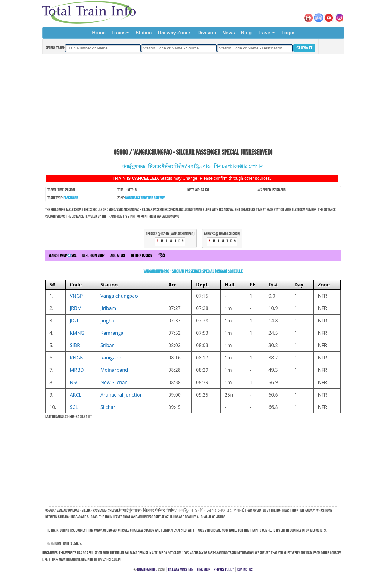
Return (142, 256)
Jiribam (108, 308)
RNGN (77, 358)
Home (99, 33)
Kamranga (112, 333)
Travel (264, 33)
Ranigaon (111, 358)
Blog (246, 33)
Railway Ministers (181, 569)
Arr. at (118, 256)
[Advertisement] (193, 98)
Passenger (71, 198)
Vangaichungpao (119, 296)
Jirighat (108, 321)
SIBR (75, 345)
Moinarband (114, 370)
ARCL (76, 395)
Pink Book (204, 569)
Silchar (108, 407)
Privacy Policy (224, 569)
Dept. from (93, 256)
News (229, 33)
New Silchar (114, 382)
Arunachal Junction (122, 395)
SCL (74, 407)
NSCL (76, 382)
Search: (62, 256)
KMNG (77, 333)
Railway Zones (175, 33)
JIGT (74, 321)
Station (144, 33)
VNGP (76, 296)
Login (288, 33)
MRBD (77, 370)
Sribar (107, 345)
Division (207, 33)
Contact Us (245, 569)
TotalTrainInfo (147, 569)
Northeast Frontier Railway (145, 198)
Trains (119, 33)
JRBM (76, 308)
